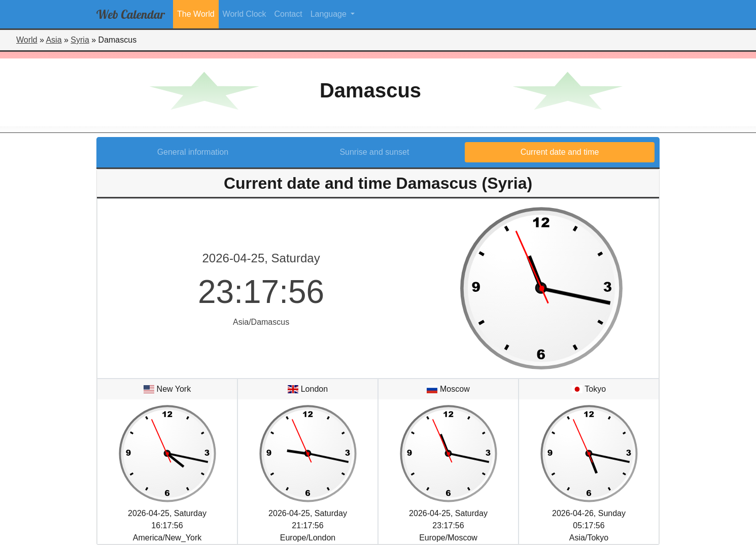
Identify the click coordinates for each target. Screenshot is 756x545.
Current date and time (560, 152)
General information (193, 152)
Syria (80, 40)
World (27, 40)
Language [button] (330, 14)
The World (196, 14)
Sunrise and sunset (374, 152)
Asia (54, 40)
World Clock (245, 14)
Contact (288, 14)
